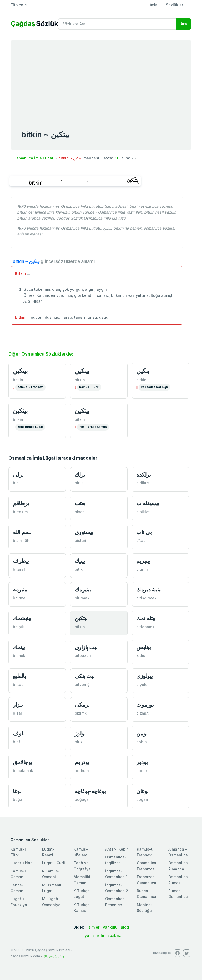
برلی (18, 475)
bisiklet (143, 512)
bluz (79, 742)
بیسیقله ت (148, 503)
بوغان (142, 791)
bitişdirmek (146, 598)
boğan (142, 799)
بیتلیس (143, 647)
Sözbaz (114, 935)
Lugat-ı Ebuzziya (19, 902)
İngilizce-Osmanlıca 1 (116, 874)
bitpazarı (83, 655)
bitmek (19, 655)
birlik (79, 483)
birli (16, 483)
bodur (142, 771)
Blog (125, 927)
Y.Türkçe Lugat (82, 894)
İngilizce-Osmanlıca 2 (117, 888)
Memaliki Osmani (82, 880)
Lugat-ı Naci (22, 863)
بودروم (82, 762)
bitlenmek (145, 627)
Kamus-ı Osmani (18, 874)
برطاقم (21, 503)
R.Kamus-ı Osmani (51, 874)
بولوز (80, 733)
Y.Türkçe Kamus (82, 908)
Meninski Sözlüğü (145, 908)
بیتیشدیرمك (149, 590)
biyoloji (143, 684)
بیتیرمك (83, 590)
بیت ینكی (85, 676)
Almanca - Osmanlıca (178, 852)
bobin (142, 742)
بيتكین (20, 371)
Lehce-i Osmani (18, 888)
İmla (154, 5)
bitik (79, 569)
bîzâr (17, 713)
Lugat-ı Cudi (54, 863)
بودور (142, 762)
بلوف (19, 733)
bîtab (141, 540)
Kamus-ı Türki (89, 387)
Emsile (98, 935)
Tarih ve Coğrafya (82, 866)
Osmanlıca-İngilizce (116, 860)
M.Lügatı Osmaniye (51, 902)
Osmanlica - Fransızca (148, 866)
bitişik (18, 627)
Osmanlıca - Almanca (180, 866)
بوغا (17, 791)
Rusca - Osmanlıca (147, 894)
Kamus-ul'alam (81, 852)
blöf (17, 742)
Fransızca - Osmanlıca (147, 880)
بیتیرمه (20, 590)
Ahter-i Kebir (117, 849)
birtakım (20, 512)
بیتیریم (143, 561)
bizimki (81, 713)
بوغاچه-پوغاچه (90, 791)
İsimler (93, 927)
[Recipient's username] (117, 24)
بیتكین (20, 411)
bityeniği (83, 684)
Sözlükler (175, 5)
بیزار (18, 705)
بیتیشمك (22, 618)
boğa (18, 799)
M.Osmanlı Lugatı (52, 888)
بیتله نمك (146, 618)
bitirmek (82, 598)
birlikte (143, 483)
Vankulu (110, 927)
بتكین (143, 371)
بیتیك (80, 561)
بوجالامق (23, 762)
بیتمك (19, 647)
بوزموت (145, 705)
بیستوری (84, 532)
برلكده (143, 475)
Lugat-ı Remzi (49, 852)
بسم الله (22, 532)
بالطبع (19, 676)
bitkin (18, 380)
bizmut (142, 713)
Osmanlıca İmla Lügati (34, 158)
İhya (85, 935)
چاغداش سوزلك (54, 956)
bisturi (80, 540)
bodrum (82, 771)
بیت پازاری (86, 647)
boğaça (82, 799)
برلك (80, 475)
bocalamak (23, 771)
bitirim (142, 569)
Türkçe (17, 5)
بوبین (142, 733)
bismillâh (21, 540)
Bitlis (141, 655)
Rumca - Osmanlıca (178, 894)
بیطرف (21, 561)
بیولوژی (145, 676)
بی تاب (144, 532)
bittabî (19, 684)
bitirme (19, 598)
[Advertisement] (101, 80)
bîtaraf (19, 569)
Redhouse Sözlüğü (154, 387)
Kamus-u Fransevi (30, 387)
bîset (79, 512)
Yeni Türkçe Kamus (93, 427)
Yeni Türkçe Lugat (30, 427)
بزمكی (82, 705)
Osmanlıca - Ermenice (116, 902)
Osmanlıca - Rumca (180, 880)
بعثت (80, 503)
